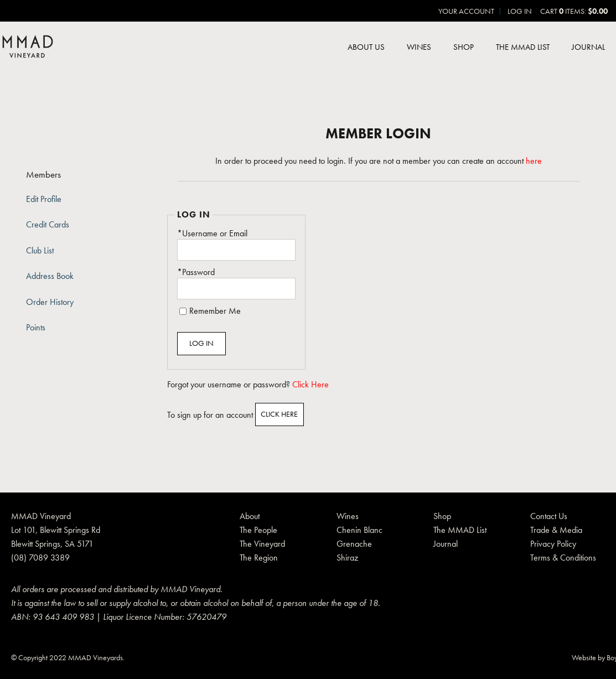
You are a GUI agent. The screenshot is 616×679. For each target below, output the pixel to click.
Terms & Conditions (563, 558)
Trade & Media (556, 530)
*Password (196, 272)
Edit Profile (44, 199)
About (250, 516)
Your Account (466, 11)
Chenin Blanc (359, 530)
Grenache (354, 544)
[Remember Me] (183, 311)
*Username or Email (212, 234)
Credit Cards (48, 225)
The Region (259, 558)
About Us (366, 47)
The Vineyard (262, 544)
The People (258, 530)
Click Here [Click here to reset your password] (310, 385)
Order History (50, 302)
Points (36, 328)
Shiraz (347, 558)
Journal (588, 47)
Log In (520, 11)
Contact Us (549, 516)
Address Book (50, 276)
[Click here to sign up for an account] (280, 414)
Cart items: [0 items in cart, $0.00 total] (574, 11)
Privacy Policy (553, 544)
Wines (419, 47)
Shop (464, 47)
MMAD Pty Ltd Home (28, 48)
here (534, 161)
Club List (40, 251)
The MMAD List (523, 47)
